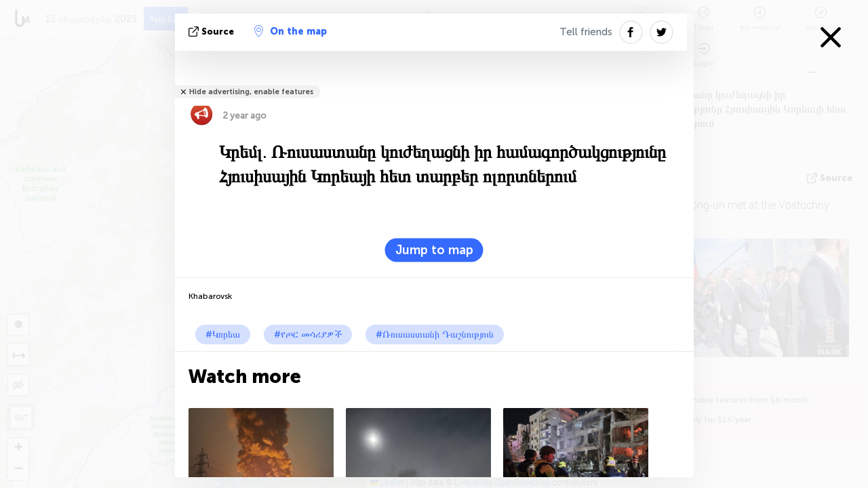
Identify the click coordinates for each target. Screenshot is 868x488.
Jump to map (434, 250)
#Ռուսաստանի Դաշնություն (435, 334)
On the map (291, 31)
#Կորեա (223, 334)
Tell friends (586, 32)
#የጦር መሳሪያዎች (308, 334)
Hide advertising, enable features (251, 92)
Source (213, 32)
